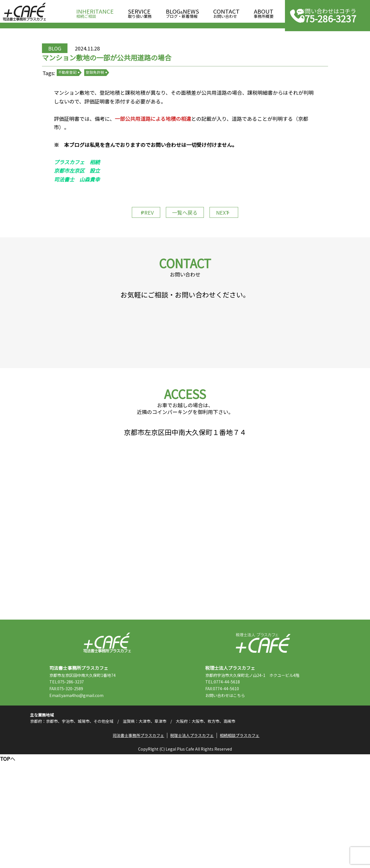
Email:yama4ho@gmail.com (90, 794)
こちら (253, 794)
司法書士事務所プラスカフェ (24, 12)
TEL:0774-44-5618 (236, 781)
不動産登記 (86, 96)
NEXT (233, 251)
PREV (137, 251)
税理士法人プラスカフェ (263, 742)
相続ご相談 (95, 12)
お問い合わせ (226, 12)
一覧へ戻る (185, 251)
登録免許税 (113, 96)
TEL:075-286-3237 (81, 781)
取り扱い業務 (140, 12)
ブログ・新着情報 (182, 12)
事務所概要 (264, 12)
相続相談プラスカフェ (243, 847)
